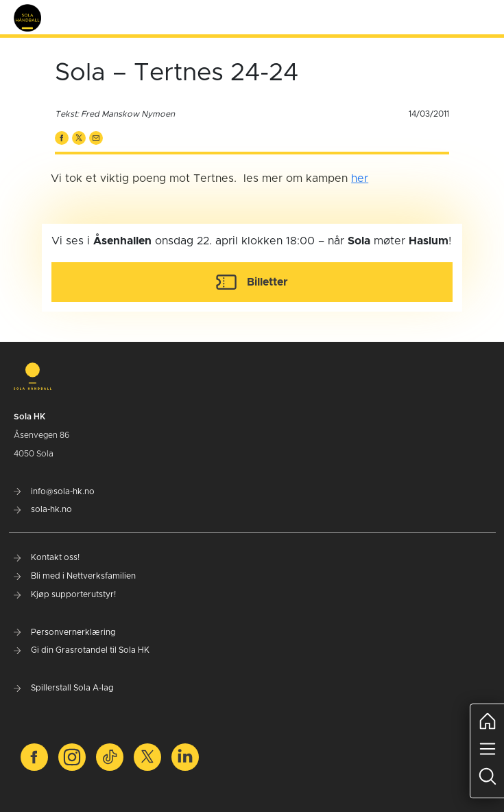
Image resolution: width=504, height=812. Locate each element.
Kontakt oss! (47, 557)
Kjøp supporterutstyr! (65, 594)
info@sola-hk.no (54, 491)
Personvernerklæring (65, 632)
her (360, 178)
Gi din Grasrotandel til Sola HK (82, 650)
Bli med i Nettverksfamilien (75, 576)
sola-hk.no (43, 509)
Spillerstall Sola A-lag (64, 688)
